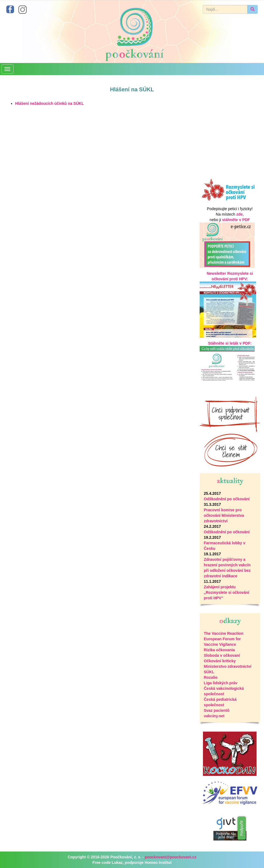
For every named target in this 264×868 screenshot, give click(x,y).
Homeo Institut (158, 862)
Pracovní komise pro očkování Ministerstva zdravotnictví (224, 515)
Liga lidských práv (221, 683)
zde (239, 214)
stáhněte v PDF (236, 220)
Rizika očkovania (219, 650)
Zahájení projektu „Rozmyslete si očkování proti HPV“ (226, 592)
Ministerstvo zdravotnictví (228, 666)
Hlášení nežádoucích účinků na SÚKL (50, 103)
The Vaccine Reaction (224, 633)
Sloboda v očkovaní (222, 655)
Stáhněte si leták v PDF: (230, 343)
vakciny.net (214, 716)
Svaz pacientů (217, 710)
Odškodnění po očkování (227, 499)
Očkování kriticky (220, 661)
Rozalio (211, 677)
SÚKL (209, 672)
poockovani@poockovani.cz (170, 857)
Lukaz (117, 862)
